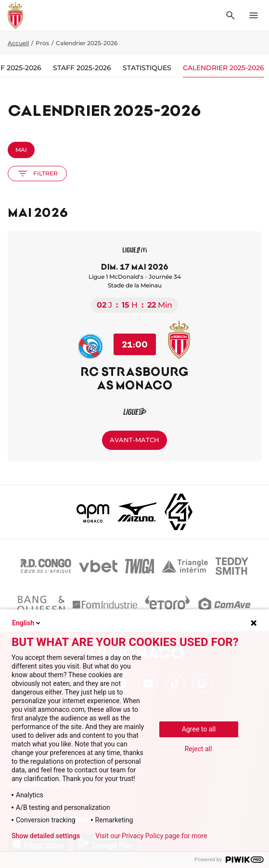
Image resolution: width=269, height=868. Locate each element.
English (27, 623)
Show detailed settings (46, 836)
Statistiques (147, 68)
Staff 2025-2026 (82, 68)
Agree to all (199, 729)
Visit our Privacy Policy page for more (151, 836)
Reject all (199, 749)
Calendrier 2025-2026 (224, 68)
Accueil (18, 43)
